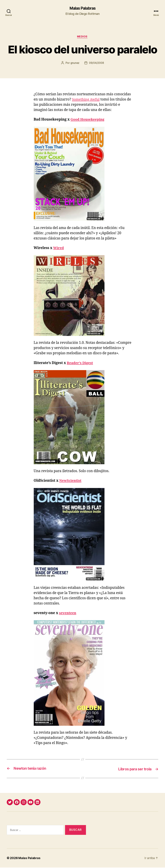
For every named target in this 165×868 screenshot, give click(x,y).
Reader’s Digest (80, 363)
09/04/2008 (96, 63)
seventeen (68, 613)
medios (82, 37)
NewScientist (71, 481)
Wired (59, 248)
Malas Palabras (82, 8)
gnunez (74, 63)
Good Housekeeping (88, 120)
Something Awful (86, 100)
